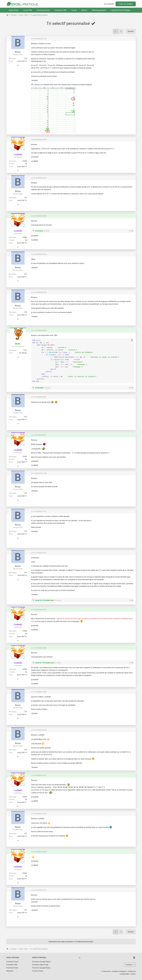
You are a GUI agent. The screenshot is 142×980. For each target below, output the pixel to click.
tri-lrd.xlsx (39, 231)
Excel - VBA (23, 15)
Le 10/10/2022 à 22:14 (39, 178)
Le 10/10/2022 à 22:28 (39, 216)
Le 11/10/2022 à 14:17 (39, 553)
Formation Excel (12, 962)
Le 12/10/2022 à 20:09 (39, 852)
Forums (14, 15)
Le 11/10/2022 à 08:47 (39, 397)
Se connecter (109, 4)
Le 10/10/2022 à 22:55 (39, 254)
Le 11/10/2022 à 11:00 (39, 473)
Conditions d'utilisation (119, 971)
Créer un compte (126, 4)
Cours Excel (14, 10)
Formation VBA (12, 965)
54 (26, 164)
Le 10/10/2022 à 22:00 (39, 140)
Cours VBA (28, 10)
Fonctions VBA (60, 10)
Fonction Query (38, 971)
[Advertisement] (116, 58)
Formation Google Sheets (41, 962)
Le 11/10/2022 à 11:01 (39, 511)
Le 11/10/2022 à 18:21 (39, 610)
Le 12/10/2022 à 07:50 (39, 730)
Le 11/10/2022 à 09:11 (39, 435)
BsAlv (18, 344)
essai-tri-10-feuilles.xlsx (44, 600)
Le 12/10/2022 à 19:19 (39, 775)
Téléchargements (99, 10)
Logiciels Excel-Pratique (120, 10)
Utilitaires (10, 971)
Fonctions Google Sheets (41, 968)
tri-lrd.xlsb (39, 388)
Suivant (131, 31)
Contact (133, 974)
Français (129, 965)
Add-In (84, 10)
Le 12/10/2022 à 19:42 (39, 814)
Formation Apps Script (40, 965)
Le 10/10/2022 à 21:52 (39, 39)
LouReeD (18, 155)
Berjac (18, 52)
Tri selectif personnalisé (39, 15)
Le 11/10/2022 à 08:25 (39, 330)
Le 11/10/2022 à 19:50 (39, 692)
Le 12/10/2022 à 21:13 (39, 890)
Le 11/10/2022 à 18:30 (39, 648)
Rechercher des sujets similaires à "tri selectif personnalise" (71, 942)
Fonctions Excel (43, 10)
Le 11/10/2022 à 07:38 (39, 292)
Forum (74, 10)
